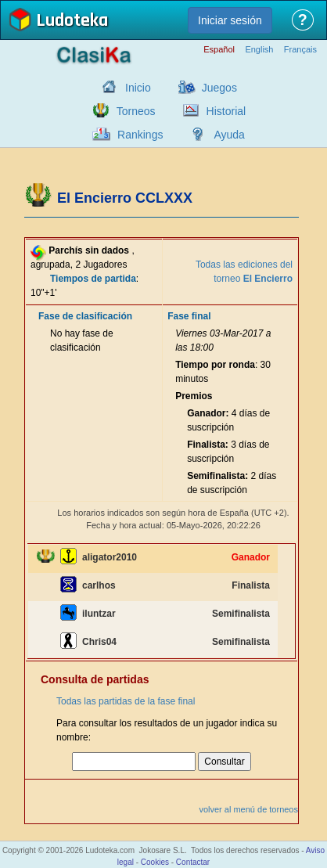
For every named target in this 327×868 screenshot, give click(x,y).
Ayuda (229, 135)
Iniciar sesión (230, 20)
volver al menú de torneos (248, 809)
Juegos (219, 88)
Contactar (193, 862)
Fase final (189, 316)
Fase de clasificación (85, 316)
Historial (226, 111)
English (259, 50)
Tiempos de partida (93, 279)
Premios (194, 396)
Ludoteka (72, 22)
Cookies (155, 862)
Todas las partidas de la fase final (126, 701)
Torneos (136, 111)
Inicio (138, 88)
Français (300, 50)
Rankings (140, 135)
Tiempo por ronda (215, 365)
